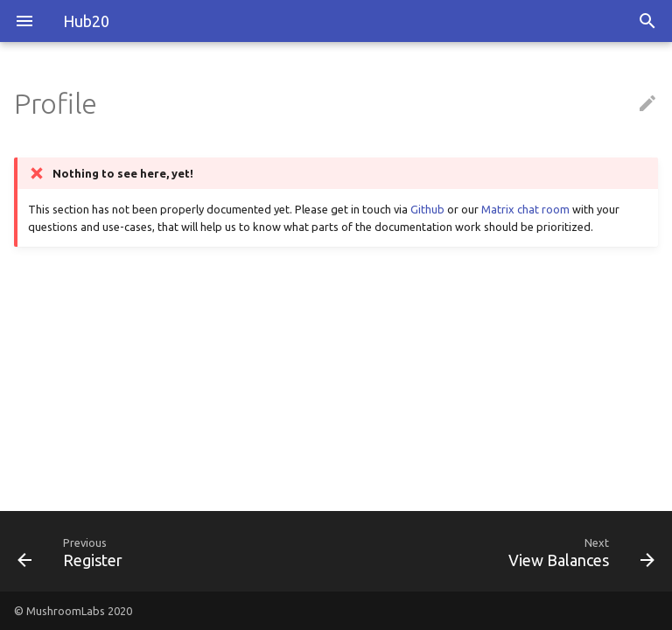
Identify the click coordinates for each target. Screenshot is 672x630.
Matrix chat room (525, 209)
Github (427, 209)
